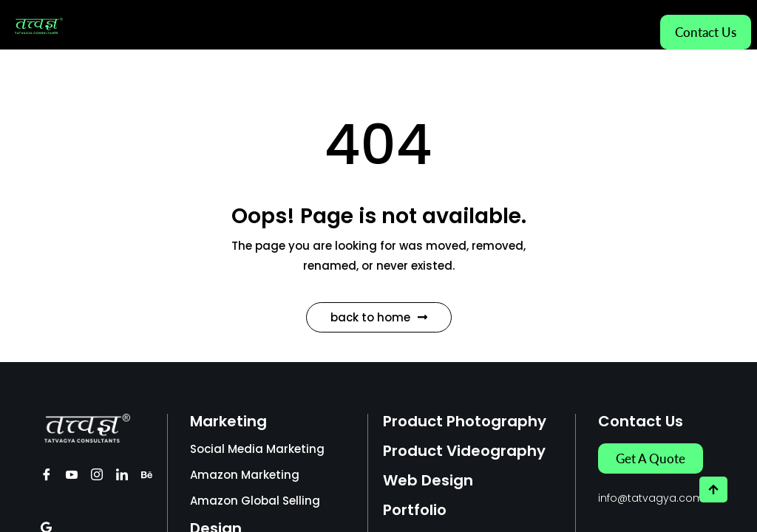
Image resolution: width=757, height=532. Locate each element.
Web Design (428, 480)
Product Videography (464, 451)
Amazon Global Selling (255, 501)
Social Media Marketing (257, 449)
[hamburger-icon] (629, 25)
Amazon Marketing (245, 475)
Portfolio (415, 510)
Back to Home (379, 317)
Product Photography (465, 421)
